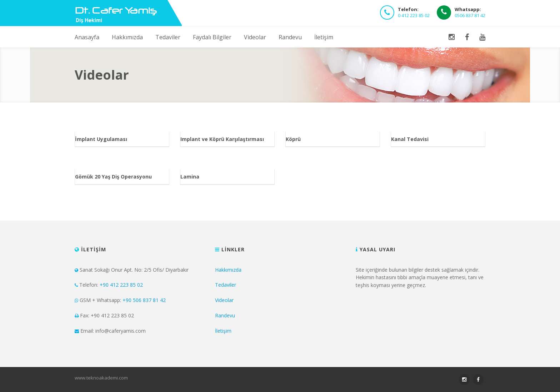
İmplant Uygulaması (101, 139)
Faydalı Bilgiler (212, 37)
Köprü (293, 139)
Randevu (290, 37)
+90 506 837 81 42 (144, 300)
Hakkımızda (127, 37)
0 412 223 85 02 (414, 15)
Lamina (190, 177)
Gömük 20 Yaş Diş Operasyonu (113, 177)
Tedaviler (168, 37)
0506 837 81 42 (470, 15)
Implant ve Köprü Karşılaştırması (222, 139)
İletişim (324, 37)
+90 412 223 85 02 (121, 285)
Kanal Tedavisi (410, 139)
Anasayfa (87, 37)
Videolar (255, 37)
